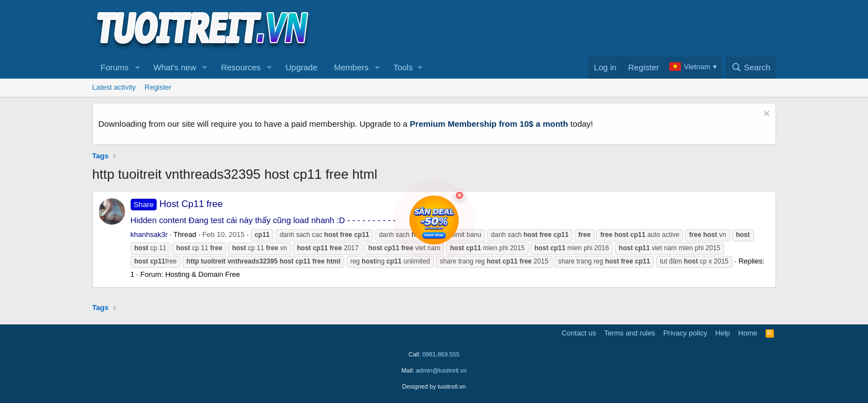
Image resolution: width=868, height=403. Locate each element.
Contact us (578, 333)
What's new (175, 67)
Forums (115, 67)
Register (158, 87)
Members (351, 67)
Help (723, 333)
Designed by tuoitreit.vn (434, 386)
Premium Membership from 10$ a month (489, 124)
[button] (137, 68)
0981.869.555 (441, 354)
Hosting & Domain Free (202, 274)
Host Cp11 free (177, 204)
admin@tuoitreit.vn (441, 370)
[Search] (751, 68)
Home (748, 333)
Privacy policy (685, 333)
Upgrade (302, 67)
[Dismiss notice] (765, 115)
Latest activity (114, 87)
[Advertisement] (575, 28)
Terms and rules (629, 333)
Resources (241, 67)
